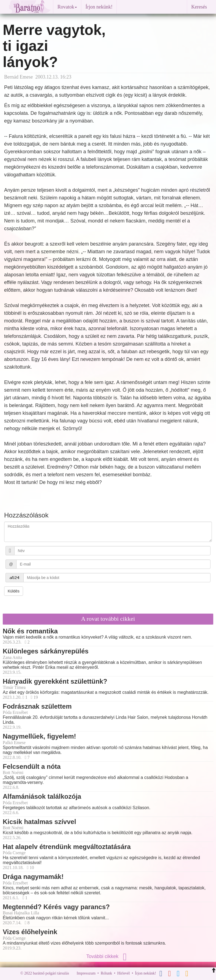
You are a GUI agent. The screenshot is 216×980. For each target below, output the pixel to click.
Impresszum (86, 973)
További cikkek (108, 956)
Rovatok (67, 7)
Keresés (199, 7)
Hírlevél (124, 973)
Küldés (14, 591)
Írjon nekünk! (99, 7)
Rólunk (106, 973)
